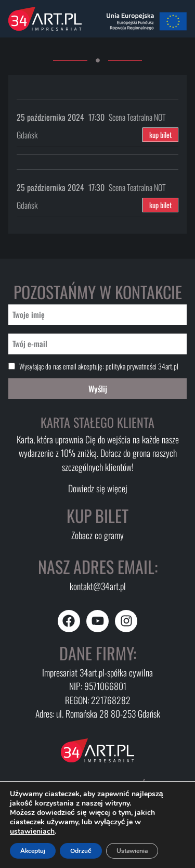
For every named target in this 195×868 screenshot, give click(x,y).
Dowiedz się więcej (98, 488)
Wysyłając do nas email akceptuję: (99, 366)
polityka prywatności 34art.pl (142, 366)
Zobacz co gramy (97, 535)
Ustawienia (132, 851)
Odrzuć (81, 851)
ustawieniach (32, 832)
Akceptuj (33, 851)
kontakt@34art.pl (98, 586)
